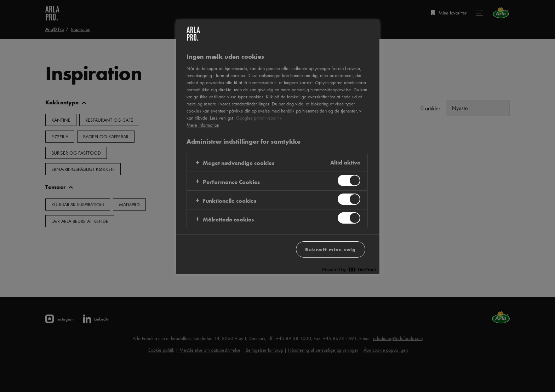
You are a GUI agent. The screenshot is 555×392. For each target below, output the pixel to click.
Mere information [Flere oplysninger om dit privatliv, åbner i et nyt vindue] (203, 125)
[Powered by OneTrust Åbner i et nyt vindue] (349, 269)
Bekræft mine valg (330, 249)
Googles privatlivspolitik (259, 118)
